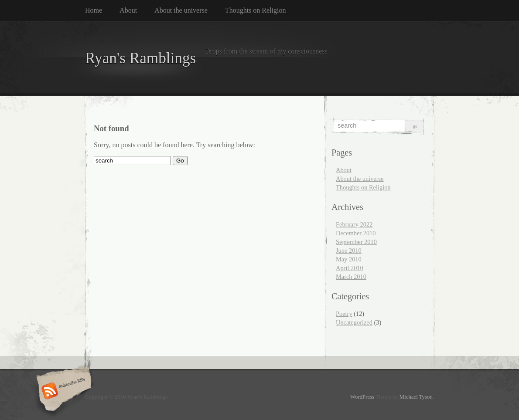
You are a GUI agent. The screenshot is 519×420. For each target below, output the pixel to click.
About (128, 10)
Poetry (344, 314)
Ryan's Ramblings (140, 58)
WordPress (362, 397)
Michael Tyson (416, 397)
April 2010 (350, 268)
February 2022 (354, 224)
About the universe (181, 10)
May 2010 (349, 259)
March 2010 (351, 277)
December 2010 (356, 233)
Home (94, 10)
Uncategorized (354, 322)
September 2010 (356, 242)
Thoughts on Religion (256, 10)
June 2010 (349, 251)
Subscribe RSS (63, 392)
